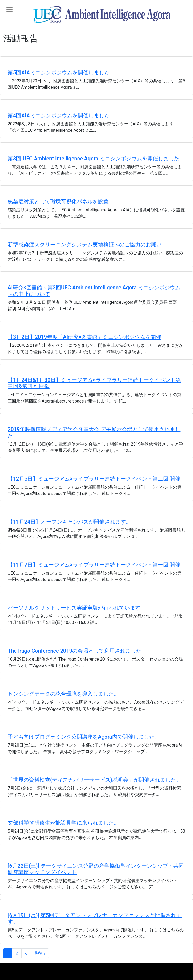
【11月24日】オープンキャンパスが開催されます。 (69, 522)
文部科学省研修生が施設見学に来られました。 (63, 823)
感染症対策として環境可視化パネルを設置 (58, 202)
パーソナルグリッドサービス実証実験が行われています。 (77, 608)
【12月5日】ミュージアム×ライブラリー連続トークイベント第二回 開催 (94, 479)
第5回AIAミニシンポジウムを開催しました (59, 72)
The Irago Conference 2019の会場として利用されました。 (77, 651)
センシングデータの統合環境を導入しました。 (63, 694)
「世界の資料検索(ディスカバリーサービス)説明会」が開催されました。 (95, 780)
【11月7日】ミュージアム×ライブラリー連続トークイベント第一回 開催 (94, 565)
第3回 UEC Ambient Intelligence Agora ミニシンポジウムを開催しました (93, 159)
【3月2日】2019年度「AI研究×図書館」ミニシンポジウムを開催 (84, 337)
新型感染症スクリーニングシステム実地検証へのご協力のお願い (85, 245)
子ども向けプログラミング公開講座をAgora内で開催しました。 (84, 737)
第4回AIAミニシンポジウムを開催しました (59, 115)
